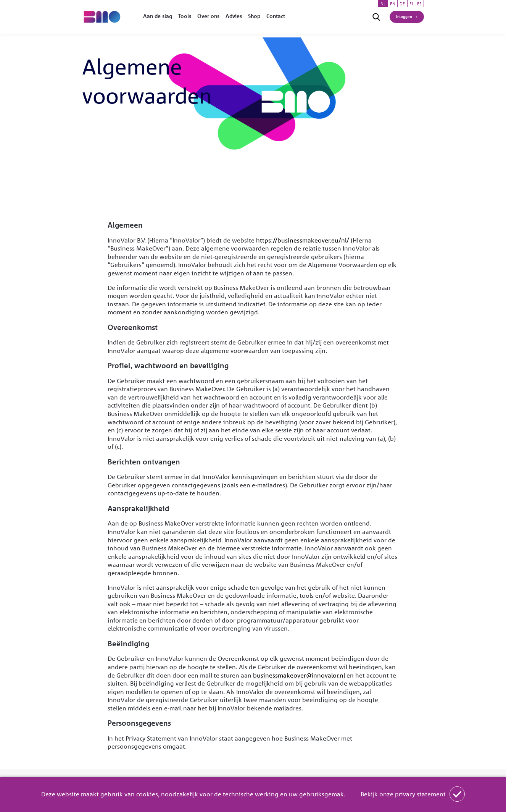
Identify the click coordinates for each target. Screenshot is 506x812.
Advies (234, 16)
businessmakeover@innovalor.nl (299, 675)
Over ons (208, 16)
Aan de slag (158, 16)
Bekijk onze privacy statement (403, 794)
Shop (254, 16)
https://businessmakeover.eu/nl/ (303, 240)
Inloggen (404, 16)
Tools (185, 16)
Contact (276, 16)
